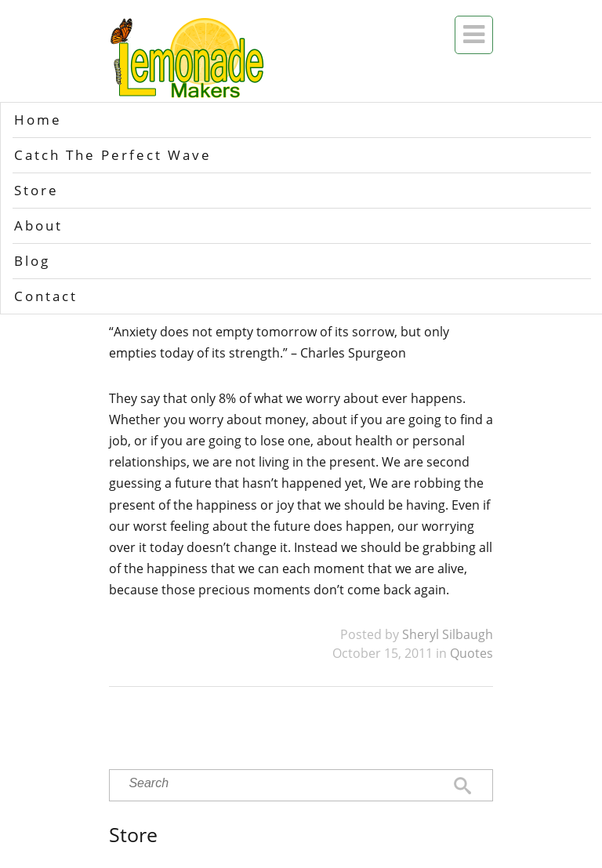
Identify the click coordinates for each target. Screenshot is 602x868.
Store (36, 190)
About (38, 225)
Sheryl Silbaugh (448, 634)
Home (38, 120)
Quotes (471, 653)
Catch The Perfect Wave (113, 155)
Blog (32, 261)
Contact (46, 296)
